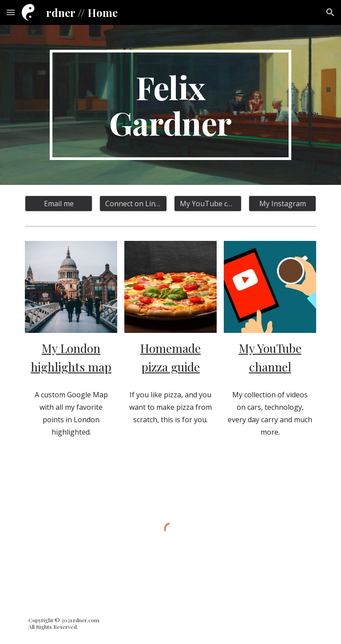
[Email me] (58, 204)
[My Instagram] (282, 204)
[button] (11, 12)
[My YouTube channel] (208, 204)
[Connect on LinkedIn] (133, 204)
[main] (170, 105)
